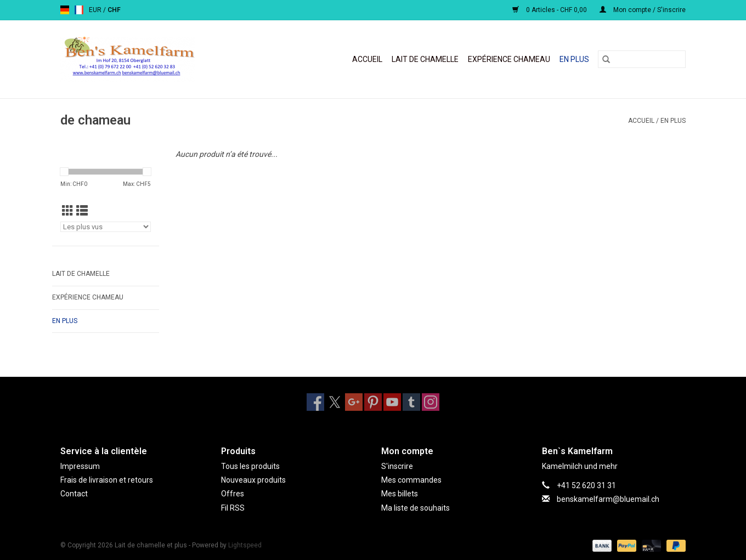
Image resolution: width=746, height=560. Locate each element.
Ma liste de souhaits (416, 508)
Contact (74, 494)
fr (79, 10)
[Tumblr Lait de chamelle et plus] (411, 402)
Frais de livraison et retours (107, 480)
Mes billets (400, 494)
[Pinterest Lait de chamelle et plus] (373, 402)
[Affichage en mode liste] (82, 211)
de (65, 10)
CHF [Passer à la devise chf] (114, 10)
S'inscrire (397, 466)
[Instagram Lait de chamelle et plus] (431, 402)
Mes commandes (411, 480)
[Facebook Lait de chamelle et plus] (315, 402)
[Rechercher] (642, 59)
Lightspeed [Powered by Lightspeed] (245, 545)
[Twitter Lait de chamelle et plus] (335, 402)
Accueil (367, 59)
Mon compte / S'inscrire (643, 10)
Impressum (80, 466)
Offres (233, 494)
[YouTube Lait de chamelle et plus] (392, 402)
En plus (574, 59)
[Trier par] (106, 227)
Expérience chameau (509, 59)
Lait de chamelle (425, 59)
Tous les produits (250, 466)
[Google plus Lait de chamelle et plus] (354, 402)
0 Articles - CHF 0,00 (550, 10)
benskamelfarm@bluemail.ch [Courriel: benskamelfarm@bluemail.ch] (608, 499)
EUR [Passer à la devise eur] (96, 10)
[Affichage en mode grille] (68, 211)
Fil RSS (233, 508)
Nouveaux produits (253, 480)
